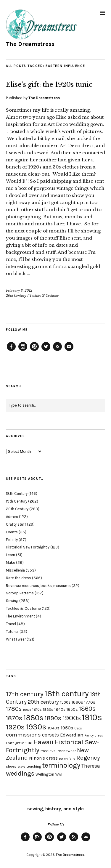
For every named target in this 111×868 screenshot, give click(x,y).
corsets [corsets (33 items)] (50, 735)
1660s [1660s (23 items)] (77, 702)
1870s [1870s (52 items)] (14, 718)
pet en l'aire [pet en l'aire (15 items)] (67, 759)
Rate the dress (18, 578)
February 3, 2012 (19, 291)
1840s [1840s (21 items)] (60, 709)
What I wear (16, 639)
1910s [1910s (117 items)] (92, 717)
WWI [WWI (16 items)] (59, 775)
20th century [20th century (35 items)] (43, 702)
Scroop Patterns (20, 593)
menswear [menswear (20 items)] (67, 751)
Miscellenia (15, 570)
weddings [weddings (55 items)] (20, 773)
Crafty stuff (16, 524)
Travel (11, 624)
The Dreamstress (30, 44)
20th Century (16, 296)
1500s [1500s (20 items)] (65, 702)
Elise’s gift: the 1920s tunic (49, 85)
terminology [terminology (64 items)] (61, 765)
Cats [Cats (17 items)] (78, 728)
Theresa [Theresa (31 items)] (91, 766)
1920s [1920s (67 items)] (15, 727)
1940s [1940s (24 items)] (54, 728)
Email (69, 351)
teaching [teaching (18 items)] (34, 766)
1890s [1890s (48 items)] (53, 718)
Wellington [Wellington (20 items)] (45, 774)
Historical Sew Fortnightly (28, 547)
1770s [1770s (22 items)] (90, 702)
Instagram (23, 351)
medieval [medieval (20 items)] (49, 751)
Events (12, 532)
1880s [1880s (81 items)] (33, 718)
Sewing (12, 601)
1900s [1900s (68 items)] (72, 718)
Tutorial (12, 632)
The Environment (20, 616)
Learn (11, 555)
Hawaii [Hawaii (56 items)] (43, 742)
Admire (12, 517)
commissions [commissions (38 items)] (23, 735)
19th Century (17, 501)
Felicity (12, 540)
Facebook (11, 351)
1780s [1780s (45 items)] (14, 709)
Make (11, 563)
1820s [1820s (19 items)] (48, 709)
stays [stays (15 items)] (21, 767)
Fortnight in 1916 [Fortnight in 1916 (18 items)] (19, 743)
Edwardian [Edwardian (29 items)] (72, 735)
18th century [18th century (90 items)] (67, 694)
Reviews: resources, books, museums (38, 586)
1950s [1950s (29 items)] (67, 728)
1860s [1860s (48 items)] (87, 709)
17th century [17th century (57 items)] (25, 694)
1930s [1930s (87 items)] (36, 727)
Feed (57, 351)
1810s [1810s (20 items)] (37, 709)
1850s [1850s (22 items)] (72, 709)
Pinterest (34, 351)
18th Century (17, 494)
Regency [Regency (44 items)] (88, 758)
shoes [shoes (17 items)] (11, 766)
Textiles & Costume (44, 296)
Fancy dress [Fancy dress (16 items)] (94, 735)
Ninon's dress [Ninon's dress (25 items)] (43, 758)
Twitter (46, 351)
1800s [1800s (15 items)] (27, 710)
